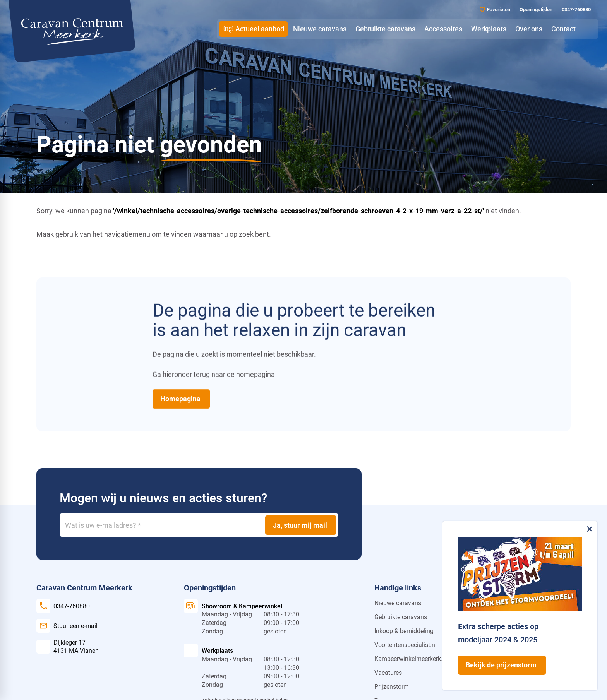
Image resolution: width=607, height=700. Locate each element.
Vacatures (388, 673)
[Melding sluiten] (590, 529)
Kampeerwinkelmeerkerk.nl (411, 659)
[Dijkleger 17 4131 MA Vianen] (68, 647)
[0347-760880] (575, 10)
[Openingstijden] (535, 10)
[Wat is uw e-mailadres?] (199, 525)
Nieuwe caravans (398, 603)
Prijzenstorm (392, 687)
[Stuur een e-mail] (67, 626)
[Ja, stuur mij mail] (301, 525)
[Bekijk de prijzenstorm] (502, 665)
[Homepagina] (181, 399)
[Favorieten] (495, 9)
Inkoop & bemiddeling (404, 631)
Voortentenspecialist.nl (406, 645)
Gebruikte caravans (401, 617)
